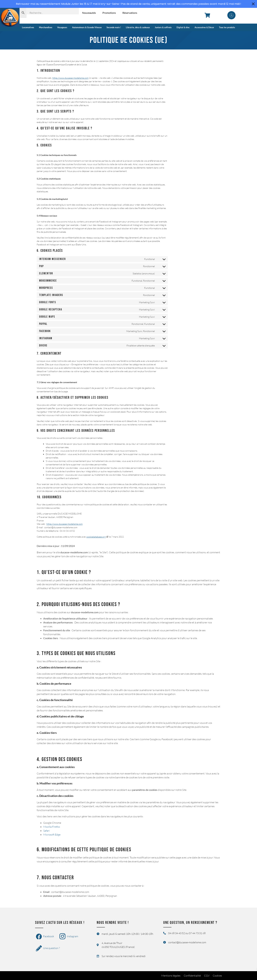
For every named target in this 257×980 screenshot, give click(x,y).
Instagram (69, 937)
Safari (46, 831)
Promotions (109, 13)
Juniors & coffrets (163, 27)
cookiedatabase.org (96, 537)
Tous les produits (227, 27)
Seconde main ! (114, 27)
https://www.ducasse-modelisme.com (70, 78)
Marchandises (46, 27)
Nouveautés (89, 13)
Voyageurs (62, 27)
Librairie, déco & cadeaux (138, 27)
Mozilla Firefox (52, 827)
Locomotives (28, 27)
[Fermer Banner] (253, 4)
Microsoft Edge (52, 835)
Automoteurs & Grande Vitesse (87, 27)
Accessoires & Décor (204, 27)
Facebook (45, 937)
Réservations (130, 13)
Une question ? (48, 948)
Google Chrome (52, 823)
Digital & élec (183, 27)
